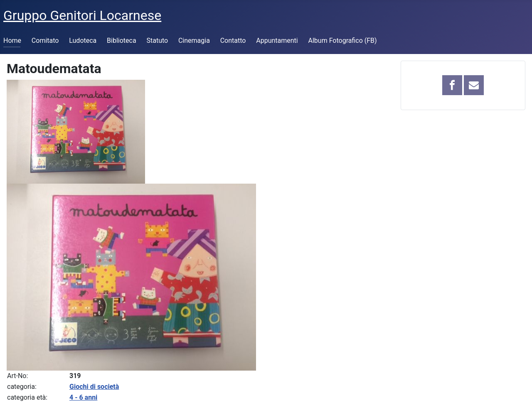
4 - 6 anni (83, 397)
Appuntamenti (277, 41)
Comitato (45, 41)
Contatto (233, 41)
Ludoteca (83, 41)
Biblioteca (122, 41)
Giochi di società (94, 387)
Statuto (157, 41)
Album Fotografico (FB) (343, 41)
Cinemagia (194, 41)
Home (12, 41)
